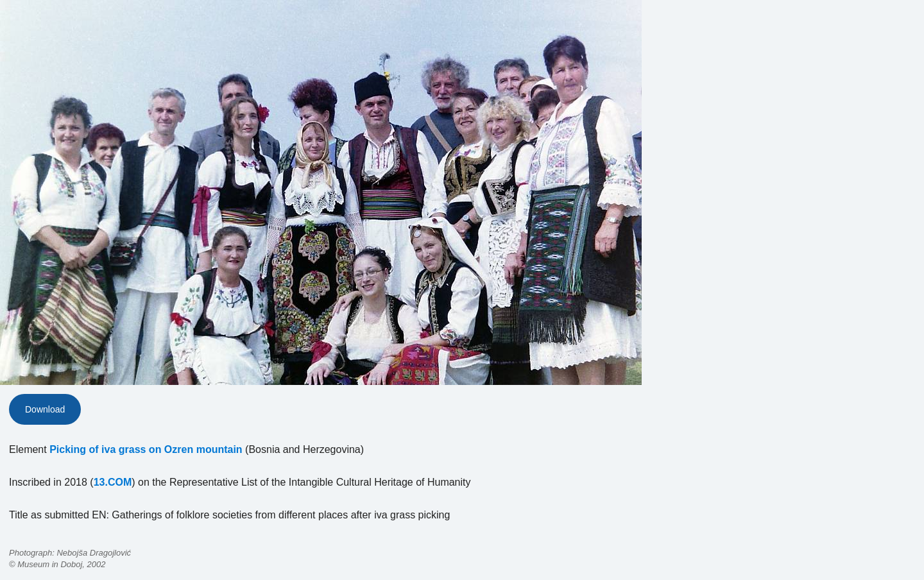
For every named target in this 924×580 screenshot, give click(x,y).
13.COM (113, 482)
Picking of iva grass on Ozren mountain (146, 449)
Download (45, 409)
